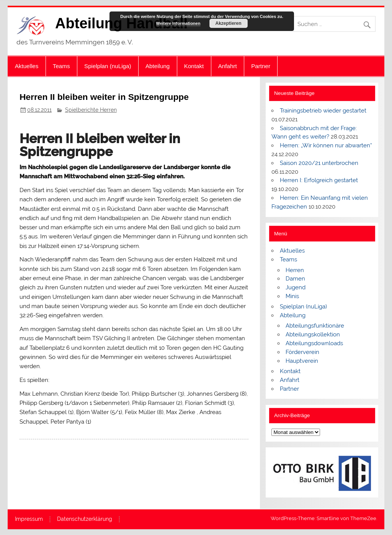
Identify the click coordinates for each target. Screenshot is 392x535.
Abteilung (158, 66)
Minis (292, 296)
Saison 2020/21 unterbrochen (319, 163)
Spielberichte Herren (91, 110)
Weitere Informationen (178, 23)
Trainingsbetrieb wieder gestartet (323, 111)
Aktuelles (27, 66)
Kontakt (194, 66)
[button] (283, 473)
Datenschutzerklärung (85, 519)
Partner (261, 66)
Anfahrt (228, 66)
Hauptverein (302, 361)
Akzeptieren (228, 23)
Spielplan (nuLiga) (108, 66)
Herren (295, 270)
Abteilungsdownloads (314, 343)
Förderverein (302, 352)
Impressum (29, 519)
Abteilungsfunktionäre (315, 326)
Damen (295, 279)
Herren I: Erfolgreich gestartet (319, 180)
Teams (61, 66)
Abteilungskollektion (313, 334)
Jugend (296, 287)
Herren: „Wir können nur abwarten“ (326, 145)
